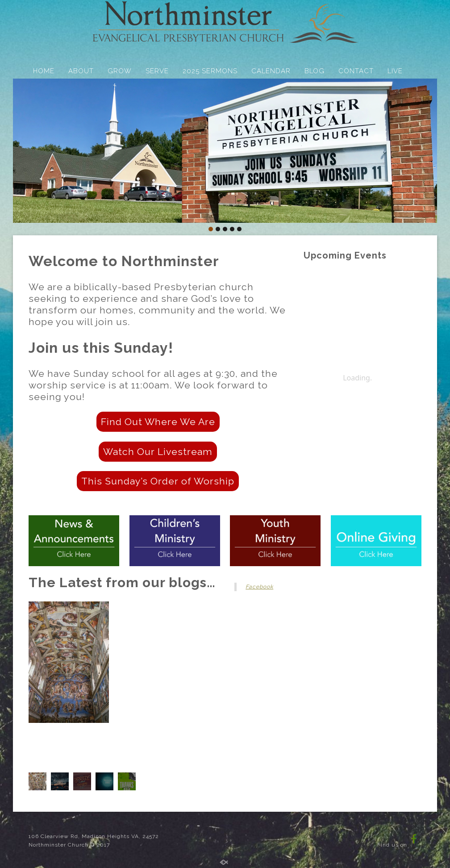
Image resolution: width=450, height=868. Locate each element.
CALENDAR (271, 71)
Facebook (259, 587)
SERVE (157, 71)
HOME (44, 71)
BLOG (315, 71)
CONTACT (356, 71)
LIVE (395, 71)
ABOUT (81, 71)
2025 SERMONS (210, 71)
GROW (120, 71)
